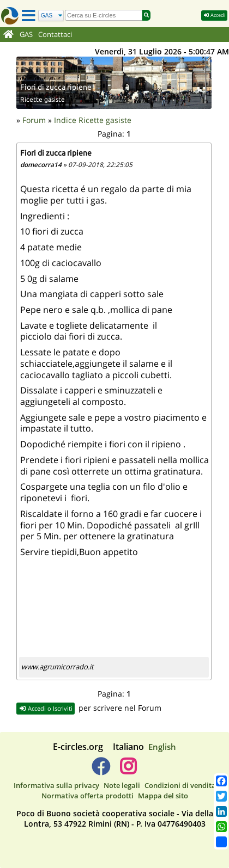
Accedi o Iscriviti (46, 708)
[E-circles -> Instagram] (128, 771)
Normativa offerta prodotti (88, 796)
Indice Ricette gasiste (93, 120)
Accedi (214, 15)
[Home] (8, 35)
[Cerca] (51, 16)
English (162, 747)
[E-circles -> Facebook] (101, 771)
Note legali (122, 785)
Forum (34, 120)
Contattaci (55, 35)
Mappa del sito (163, 796)
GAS (26, 35)
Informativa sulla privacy (56, 785)
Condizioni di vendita (180, 785)
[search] (104, 15)
